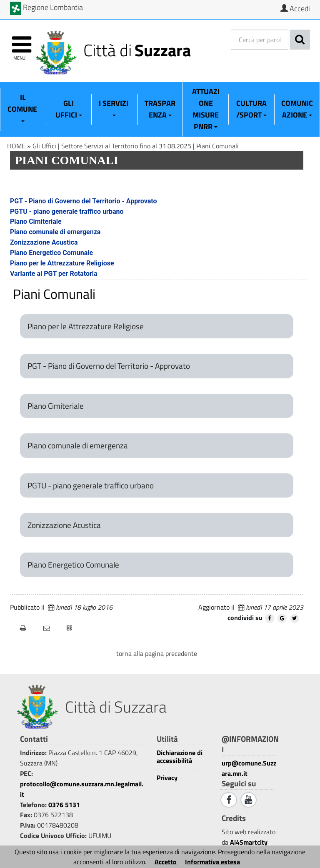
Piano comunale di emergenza (55, 232)
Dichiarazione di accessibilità (180, 757)
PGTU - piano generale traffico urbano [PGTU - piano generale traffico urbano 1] (91, 485)
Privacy (167, 778)
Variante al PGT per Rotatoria (54, 274)
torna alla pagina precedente (157, 653)
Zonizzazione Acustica (44, 242)
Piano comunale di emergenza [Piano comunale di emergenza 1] (78, 445)
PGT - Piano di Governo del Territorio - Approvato (84, 201)
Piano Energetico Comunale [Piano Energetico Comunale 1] (73, 565)
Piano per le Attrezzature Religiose (62, 263)
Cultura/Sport (251, 109)
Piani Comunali (217, 146)
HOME (16, 146)
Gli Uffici (69, 109)
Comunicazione (297, 109)
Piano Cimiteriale (36, 221)
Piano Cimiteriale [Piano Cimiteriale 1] (56, 406)
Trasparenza (160, 109)
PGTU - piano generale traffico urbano (67, 211)
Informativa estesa (212, 862)
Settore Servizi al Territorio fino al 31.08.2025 (126, 146)
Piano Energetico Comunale (51, 253)
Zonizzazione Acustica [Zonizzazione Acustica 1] (64, 525)
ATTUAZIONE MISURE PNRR (206, 109)
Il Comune (23, 107)
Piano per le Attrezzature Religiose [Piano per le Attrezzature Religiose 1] (86, 326)
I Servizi (114, 107)
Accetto (166, 862)
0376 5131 (64, 805)
